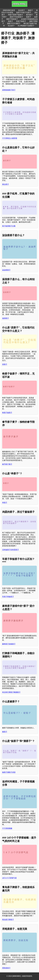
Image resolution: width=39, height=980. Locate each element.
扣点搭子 (11, 26)
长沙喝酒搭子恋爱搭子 (26, 26)
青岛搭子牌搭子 (8, 920)
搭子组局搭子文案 (9, 226)
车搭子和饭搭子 (8, 597)
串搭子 (5, 503)
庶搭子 (5, 364)
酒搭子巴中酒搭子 (14, 23)
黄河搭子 (29, 15)
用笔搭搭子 (6, 968)
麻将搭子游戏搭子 (9, 644)
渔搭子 (30, 10)
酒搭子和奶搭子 (12, 19)
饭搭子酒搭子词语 (9, 772)
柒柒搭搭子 (6, 270)
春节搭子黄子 (7, 464)
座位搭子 (6, 184)
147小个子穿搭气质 (9, 878)
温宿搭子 (6, 318)
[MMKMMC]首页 (9, 10)
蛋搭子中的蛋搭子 (16, 17)
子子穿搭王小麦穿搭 (10, 138)
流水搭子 (21, 10)
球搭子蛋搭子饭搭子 (15, 15)
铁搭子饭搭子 (7, 413)
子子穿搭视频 (7, 828)
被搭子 (5, 732)
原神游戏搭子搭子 (9, 90)
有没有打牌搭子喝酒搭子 (11, 692)
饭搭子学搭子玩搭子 (24, 12)
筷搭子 (29, 17)
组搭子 (11, 21)
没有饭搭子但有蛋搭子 (11, 550)
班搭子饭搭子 (21, 21)
